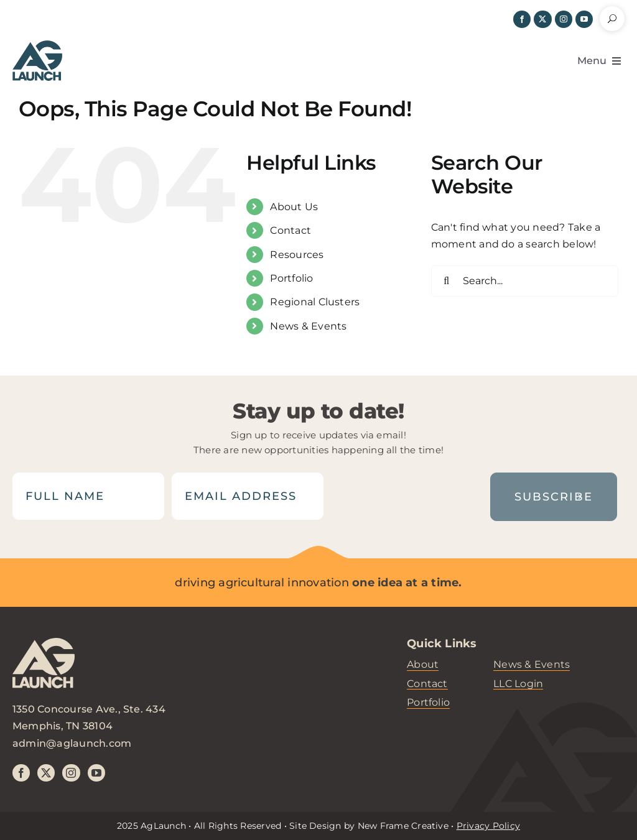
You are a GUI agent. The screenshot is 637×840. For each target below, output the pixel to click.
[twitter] (542, 19)
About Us (294, 207)
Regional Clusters (315, 302)
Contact (291, 230)
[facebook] (522, 19)
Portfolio (291, 278)
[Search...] (525, 281)
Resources (297, 255)
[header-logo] (37, 45)
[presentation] (407, 496)
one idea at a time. (407, 583)
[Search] (447, 281)
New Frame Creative (403, 826)
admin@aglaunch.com (72, 743)
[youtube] (584, 19)
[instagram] (564, 19)
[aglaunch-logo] (44, 669)
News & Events (308, 326)
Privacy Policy (488, 826)
